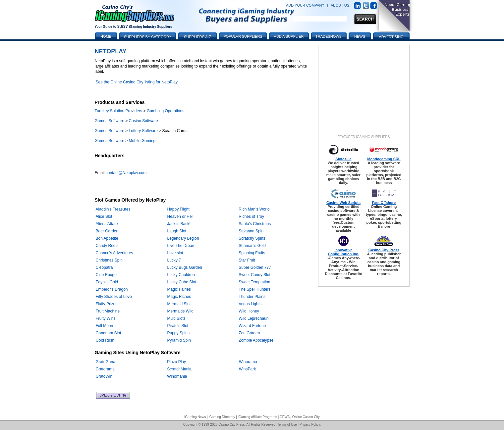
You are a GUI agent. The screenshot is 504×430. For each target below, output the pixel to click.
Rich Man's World (254, 209)
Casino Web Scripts (343, 203)
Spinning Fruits (252, 253)
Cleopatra (104, 267)
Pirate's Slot (178, 326)
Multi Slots (176, 318)
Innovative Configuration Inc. (343, 252)
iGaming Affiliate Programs (257, 417)
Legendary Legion (183, 238)
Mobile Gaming (142, 141)
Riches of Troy (251, 216)
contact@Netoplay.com (126, 173)
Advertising (391, 37)
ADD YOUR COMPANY (305, 5)
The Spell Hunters (254, 289)
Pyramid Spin (179, 340)
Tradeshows (329, 36)
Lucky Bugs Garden (185, 267)
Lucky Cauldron (181, 275)
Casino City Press (384, 250)
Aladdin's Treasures (113, 209)
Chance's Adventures (114, 253)
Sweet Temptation (254, 282)
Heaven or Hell (180, 216)
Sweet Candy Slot (254, 275)
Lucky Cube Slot (182, 282)
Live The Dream (181, 246)
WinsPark (247, 369)
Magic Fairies (179, 289)
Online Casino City (306, 417)
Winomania (177, 376)
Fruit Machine (108, 311)
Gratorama (105, 369)
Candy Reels (107, 246)
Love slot (175, 253)
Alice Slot (104, 216)
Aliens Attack (107, 224)
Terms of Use (287, 425)
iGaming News (195, 417)
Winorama (248, 362)
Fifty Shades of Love (114, 297)
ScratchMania (179, 369)
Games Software (110, 121)
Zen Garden (249, 333)
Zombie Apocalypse (256, 340)
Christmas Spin (109, 260)
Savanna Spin (251, 231)
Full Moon (105, 326)
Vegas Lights (250, 304)
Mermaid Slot (179, 304)
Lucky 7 (174, 260)
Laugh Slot (177, 231)
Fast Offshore (384, 203)
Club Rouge (106, 275)
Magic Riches (179, 297)
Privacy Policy (310, 425)
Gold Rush (105, 340)
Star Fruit (247, 260)
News (360, 36)
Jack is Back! (179, 224)
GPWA (285, 417)
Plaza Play (176, 362)
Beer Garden (107, 231)
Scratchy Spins (252, 238)
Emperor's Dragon (112, 289)
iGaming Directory (222, 417)
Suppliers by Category (148, 37)
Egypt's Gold (107, 282)
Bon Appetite (107, 238)
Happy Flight (178, 209)
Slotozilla (343, 159)
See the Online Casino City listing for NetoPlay (137, 82)
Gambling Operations (166, 111)
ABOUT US (340, 5)
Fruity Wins (106, 318)
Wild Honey (249, 311)
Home (106, 36)
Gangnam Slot (109, 333)
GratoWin (104, 376)
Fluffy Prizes (107, 304)
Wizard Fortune (252, 326)
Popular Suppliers (243, 36)
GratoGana (106, 362)
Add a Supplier (289, 36)
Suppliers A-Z (197, 37)
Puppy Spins (178, 333)
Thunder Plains (252, 297)
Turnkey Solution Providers (119, 111)
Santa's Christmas (255, 224)
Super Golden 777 (255, 267)
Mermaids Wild (180, 311)
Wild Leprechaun (253, 318)
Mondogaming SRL (384, 159)
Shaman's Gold (252, 246)
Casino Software (143, 121)
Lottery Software (143, 131)
